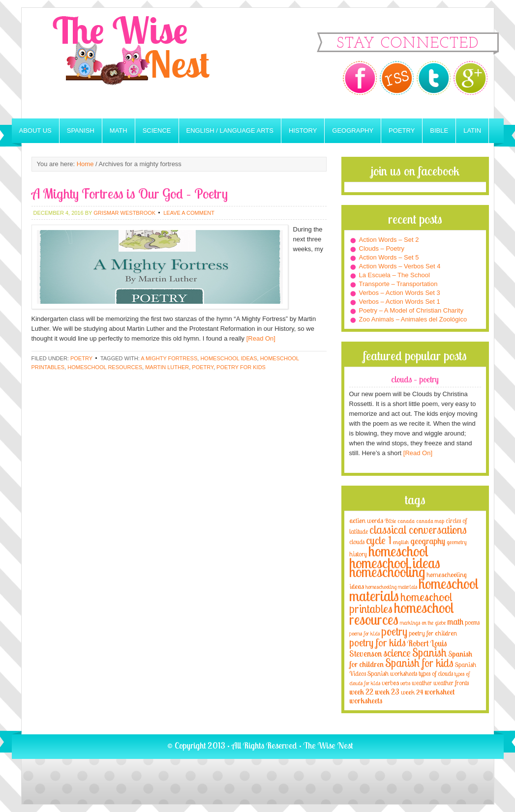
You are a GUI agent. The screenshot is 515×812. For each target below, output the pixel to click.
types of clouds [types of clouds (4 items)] (436, 673)
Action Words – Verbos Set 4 (400, 266)
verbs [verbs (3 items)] (405, 683)
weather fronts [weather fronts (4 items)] (451, 683)
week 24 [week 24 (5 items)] (412, 692)
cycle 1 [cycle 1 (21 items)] (379, 540)
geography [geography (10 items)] (428, 541)
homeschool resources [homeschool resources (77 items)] (402, 613)
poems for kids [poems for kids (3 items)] (364, 633)
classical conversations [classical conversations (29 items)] (418, 530)
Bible (439, 130)
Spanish (81, 130)
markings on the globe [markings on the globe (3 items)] (423, 623)
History (303, 130)
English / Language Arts (230, 130)
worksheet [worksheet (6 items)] (439, 692)
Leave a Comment (189, 213)
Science (157, 130)
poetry (203, 367)
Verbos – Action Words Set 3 (400, 293)
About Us (35, 130)
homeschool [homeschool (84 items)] (398, 551)
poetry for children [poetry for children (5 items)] (433, 633)
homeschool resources (105, 367)
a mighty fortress (169, 358)
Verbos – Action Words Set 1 (400, 302)
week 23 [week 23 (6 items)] (387, 692)
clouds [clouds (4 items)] (357, 542)
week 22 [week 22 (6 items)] (361, 692)
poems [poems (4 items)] (472, 622)
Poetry (402, 130)
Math (119, 130)
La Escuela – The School (394, 275)
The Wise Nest (145, 63)
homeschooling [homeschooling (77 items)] (387, 572)
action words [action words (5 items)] (366, 520)
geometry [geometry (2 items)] (456, 542)
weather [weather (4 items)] (422, 683)
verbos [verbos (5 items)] (390, 682)
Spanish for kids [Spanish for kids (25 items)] (419, 663)
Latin (472, 130)
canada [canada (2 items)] (406, 521)
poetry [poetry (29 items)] (394, 631)
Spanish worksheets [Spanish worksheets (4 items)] (392, 673)
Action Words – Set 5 (389, 257)
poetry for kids (241, 367)
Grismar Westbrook (124, 213)
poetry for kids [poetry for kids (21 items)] (378, 642)
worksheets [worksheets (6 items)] (366, 701)
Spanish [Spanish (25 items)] (429, 652)
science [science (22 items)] (397, 652)
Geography (353, 130)
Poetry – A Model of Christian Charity (411, 310)
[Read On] (260, 338)
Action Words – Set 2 (389, 240)
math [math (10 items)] (455, 621)
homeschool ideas (228, 358)
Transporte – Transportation (398, 284)
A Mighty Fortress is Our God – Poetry (130, 193)
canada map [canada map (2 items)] (430, 521)
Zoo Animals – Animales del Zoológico (413, 319)
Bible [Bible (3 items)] (390, 521)
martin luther (167, 367)
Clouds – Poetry (382, 248)
